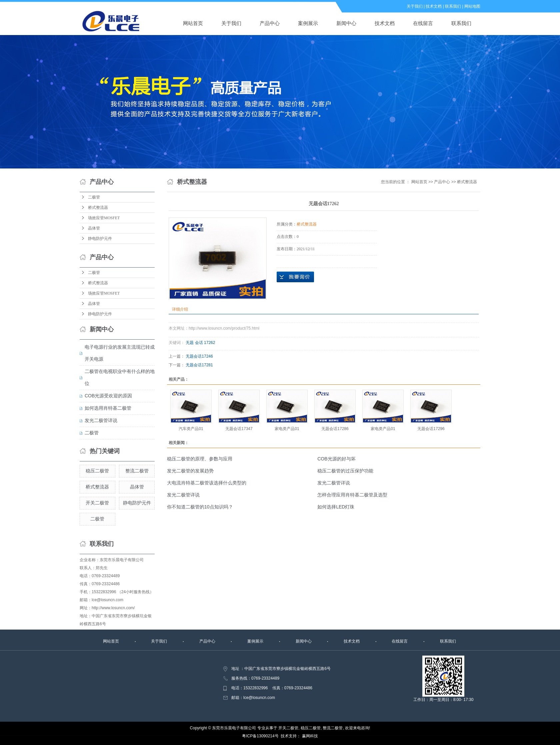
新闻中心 (346, 23)
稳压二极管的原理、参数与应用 (200, 459)
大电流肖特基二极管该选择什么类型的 (207, 483)
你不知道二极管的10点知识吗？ (200, 507)
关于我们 (415, 6)
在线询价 (295, 277)
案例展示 (308, 23)
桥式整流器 (98, 208)
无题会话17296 (431, 429)
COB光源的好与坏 (336, 459)
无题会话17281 (199, 365)
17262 (209, 343)
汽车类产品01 (191, 429)
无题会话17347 (239, 429)
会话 (199, 343)
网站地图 (472, 6)
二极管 (94, 197)
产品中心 (270, 23)
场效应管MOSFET (104, 218)
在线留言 (423, 23)
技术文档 (434, 6)
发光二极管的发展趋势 (190, 471)
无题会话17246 (199, 356)
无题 (190, 343)
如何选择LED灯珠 (336, 507)
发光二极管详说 (101, 420)
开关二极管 (97, 503)
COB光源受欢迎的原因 (108, 396)
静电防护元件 (100, 239)
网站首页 (193, 23)
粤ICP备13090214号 (260, 736)
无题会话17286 (335, 429)
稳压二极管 (97, 471)
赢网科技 (310, 736)
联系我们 (453, 6)
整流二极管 (137, 471)
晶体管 (94, 228)
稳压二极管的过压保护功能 (345, 471)
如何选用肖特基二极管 (108, 408)
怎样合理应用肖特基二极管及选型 (352, 495)
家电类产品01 (287, 429)
